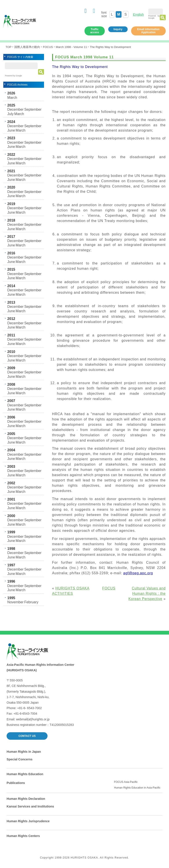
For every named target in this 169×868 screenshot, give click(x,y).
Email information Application (148, 31)
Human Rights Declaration (26, 799)
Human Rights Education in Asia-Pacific (137, 788)
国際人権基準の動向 (27, 47)
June (11, 130)
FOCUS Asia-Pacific (126, 782)
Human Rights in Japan (24, 752)
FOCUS (48, 47)
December (15, 109)
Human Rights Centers (23, 836)
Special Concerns (20, 759)
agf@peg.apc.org (138, 573)
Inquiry (118, 29)
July (10, 114)
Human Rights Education (25, 774)
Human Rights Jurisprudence (28, 821)
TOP (8, 47)
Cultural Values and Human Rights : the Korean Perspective (147, 594)
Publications (16, 783)
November (15, 602)
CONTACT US (27, 736)
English (138, 14)
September (33, 109)
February (31, 602)
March (12, 98)
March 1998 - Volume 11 (72, 47)
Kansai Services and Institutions (30, 806)
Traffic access (95, 31)
